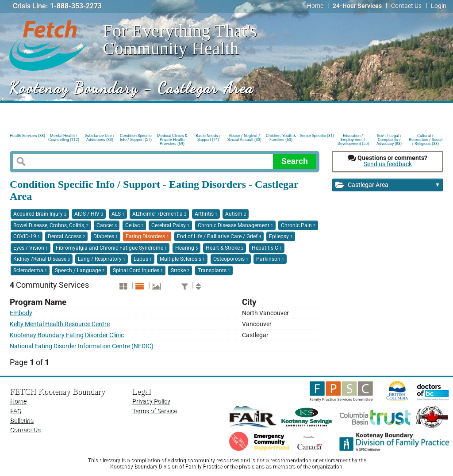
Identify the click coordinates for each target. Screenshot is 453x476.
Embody (21, 313)
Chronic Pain (298, 225)
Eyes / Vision (31, 248)
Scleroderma (30, 270)
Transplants (214, 270)
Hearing (186, 248)
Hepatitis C (267, 248)
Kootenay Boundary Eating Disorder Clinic (67, 335)
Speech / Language (80, 270)
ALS (118, 214)
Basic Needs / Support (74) (208, 138)
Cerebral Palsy (170, 225)
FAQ (15, 411)
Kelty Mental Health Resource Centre (60, 324)
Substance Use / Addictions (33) (100, 138)
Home (315, 6)
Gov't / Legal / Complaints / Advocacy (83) (389, 139)
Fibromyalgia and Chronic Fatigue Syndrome (111, 248)
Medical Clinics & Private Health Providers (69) (172, 139)
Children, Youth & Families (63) (281, 138)
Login (439, 6)
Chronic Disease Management (235, 225)
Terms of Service (154, 411)
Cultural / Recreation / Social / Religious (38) (426, 139)
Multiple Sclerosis (182, 259)
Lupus (143, 259)
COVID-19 (27, 236)
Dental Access (66, 236)
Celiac (134, 225)
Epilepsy (281, 236)
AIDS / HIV (89, 214)
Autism (236, 214)
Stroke (180, 270)
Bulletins (21, 421)
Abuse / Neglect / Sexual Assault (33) (244, 138)
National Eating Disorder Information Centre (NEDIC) (82, 346)
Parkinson (270, 259)
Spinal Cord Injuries (138, 270)
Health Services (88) (27, 136)
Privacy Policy (151, 401)
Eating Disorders (147, 236)
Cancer (107, 225)
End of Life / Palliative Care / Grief (219, 236)
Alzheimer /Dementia (159, 214)
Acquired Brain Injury (40, 214)
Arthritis (206, 214)
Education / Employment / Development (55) (353, 139)
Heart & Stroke (225, 248)
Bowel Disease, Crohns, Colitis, (51, 225)
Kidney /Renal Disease (42, 259)
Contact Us (406, 6)
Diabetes (106, 236)
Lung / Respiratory (102, 259)
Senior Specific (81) (317, 136)
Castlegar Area (388, 185)
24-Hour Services (357, 6)
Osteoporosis (231, 259)
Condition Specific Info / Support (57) (136, 138)
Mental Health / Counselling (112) (64, 138)
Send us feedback (388, 164)
